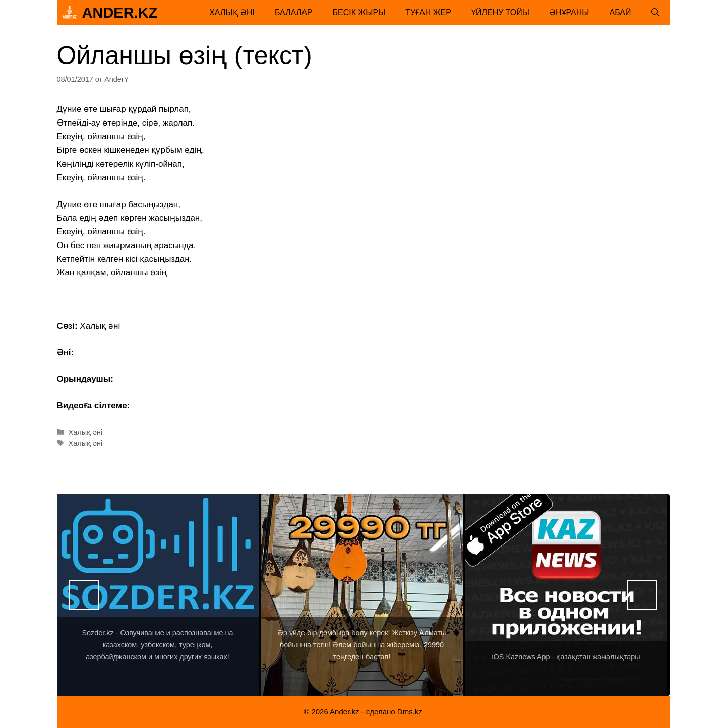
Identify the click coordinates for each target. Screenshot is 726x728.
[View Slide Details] (158, 595)
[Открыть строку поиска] (655, 13)
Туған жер (428, 12)
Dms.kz (410, 712)
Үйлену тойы (500, 12)
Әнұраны (569, 12)
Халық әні (232, 12)
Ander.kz (120, 13)
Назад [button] (84, 595)
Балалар (294, 12)
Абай (620, 12)
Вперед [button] (642, 595)
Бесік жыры (359, 12)
